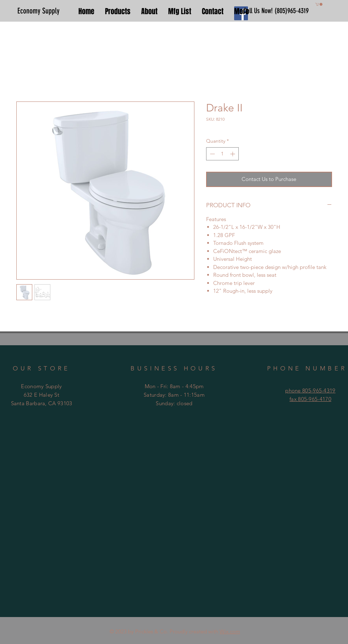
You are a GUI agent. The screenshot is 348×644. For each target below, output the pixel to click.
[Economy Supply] (41, 11)
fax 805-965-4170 (310, 399)
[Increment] (233, 154)
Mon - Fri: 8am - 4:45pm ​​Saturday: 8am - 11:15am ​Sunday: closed (174, 395)
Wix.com (230, 631)
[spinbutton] (222, 154)
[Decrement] (212, 154)
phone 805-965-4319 (310, 390)
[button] (319, 4)
